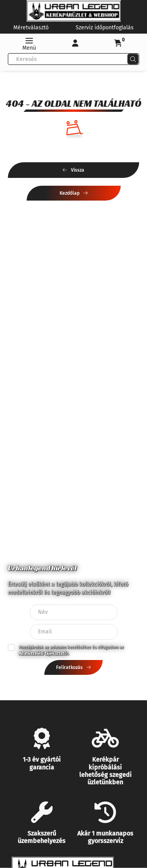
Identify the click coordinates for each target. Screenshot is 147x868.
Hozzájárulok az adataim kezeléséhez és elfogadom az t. (71, 651)
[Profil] (75, 43)
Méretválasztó (31, 28)
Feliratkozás (69, 667)
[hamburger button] (29, 43)
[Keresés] (133, 59)
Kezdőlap (70, 193)
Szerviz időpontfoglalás (105, 28)
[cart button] (118, 43)
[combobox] (73, 59)
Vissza (78, 170)
